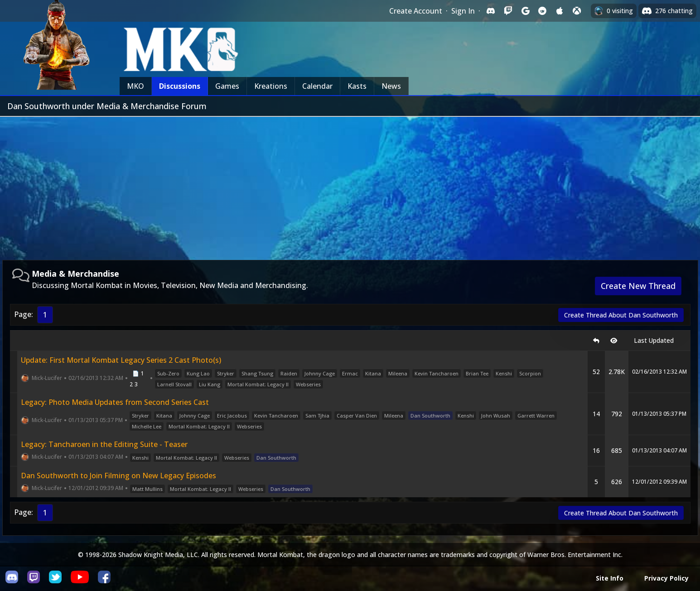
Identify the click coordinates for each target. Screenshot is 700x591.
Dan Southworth (430, 416)
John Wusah (496, 416)
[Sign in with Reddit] (542, 11)
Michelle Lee (147, 426)
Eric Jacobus (232, 416)
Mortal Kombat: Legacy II (258, 384)
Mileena (398, 373)
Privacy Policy (666, 578)
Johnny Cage (320, 373)
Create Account (416, 11)
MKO (135, 86)
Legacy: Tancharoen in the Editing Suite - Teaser (104, 444)
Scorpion (530, 373)
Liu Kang (210, 384)
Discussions (180, 86)
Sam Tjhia (317, 416)
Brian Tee (477, 373)
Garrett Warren (536, 416)
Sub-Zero (168, 373)
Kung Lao (198, 373)
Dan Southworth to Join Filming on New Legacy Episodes (118, 476)
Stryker (226, 373)
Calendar (317, 86)
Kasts (357, 86)
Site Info (610, 578)
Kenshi (504, 373)
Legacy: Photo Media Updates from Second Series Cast (115, 402)
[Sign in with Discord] (491, 11)
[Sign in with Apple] (560, 11)
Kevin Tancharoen (437, 373)
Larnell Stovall (174, 384)
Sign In (463, 11)
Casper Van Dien (357, 416)
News (391, 86)
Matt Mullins (147, 489)
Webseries (308, 384)
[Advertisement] (350, 185)
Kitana (373, 373)
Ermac (350, 373)
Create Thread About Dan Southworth (621, 315)
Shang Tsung (257, 373)
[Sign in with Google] (525, 11)
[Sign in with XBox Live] (577, 11)
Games (227, 86)
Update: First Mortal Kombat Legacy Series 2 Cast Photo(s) (121, 360)
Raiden (289, 373)
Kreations (271, 86)
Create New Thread (638, 286)
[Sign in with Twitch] (508, 11)
